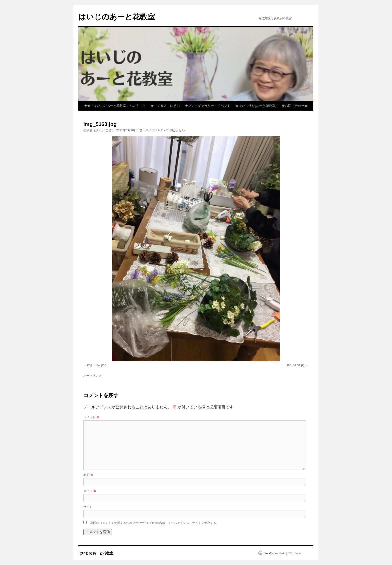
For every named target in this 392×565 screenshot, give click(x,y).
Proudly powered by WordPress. (283, 553)
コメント (91, 417)
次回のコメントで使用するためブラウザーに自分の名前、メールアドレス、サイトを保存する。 (155, 523)
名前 (88, 475)
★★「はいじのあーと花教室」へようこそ (115, 106)
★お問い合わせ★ (295, 106)
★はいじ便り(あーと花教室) (256, 106)
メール (90, 491)
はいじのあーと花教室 (117, 17)
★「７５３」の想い (165, 106)
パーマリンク (92, 376)
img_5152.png (97, 365)
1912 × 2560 (164, 130)
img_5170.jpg (296, 365)
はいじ (99, 130)
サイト (88, 507)
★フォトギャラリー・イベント (208, 106)
